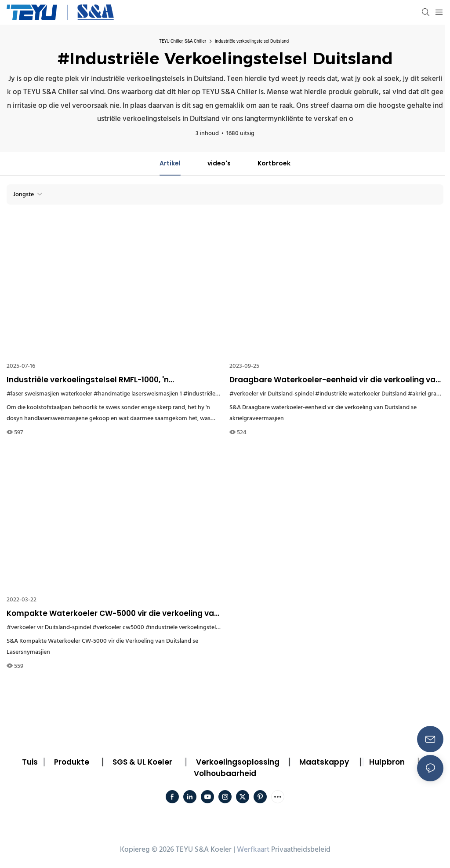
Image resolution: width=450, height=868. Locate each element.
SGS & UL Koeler (142, 762)
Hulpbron (387, 762)
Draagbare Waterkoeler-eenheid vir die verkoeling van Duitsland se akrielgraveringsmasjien (335, 380)
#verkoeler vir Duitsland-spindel (272, 394)
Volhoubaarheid (225, 773)
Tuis (30, 762)
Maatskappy (324, 762)
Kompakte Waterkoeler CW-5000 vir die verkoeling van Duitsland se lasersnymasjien (113, 614)
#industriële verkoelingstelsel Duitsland (197, 628)
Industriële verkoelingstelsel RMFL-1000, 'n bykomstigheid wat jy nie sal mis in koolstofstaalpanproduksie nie (88, 380)
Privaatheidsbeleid (301, 850)
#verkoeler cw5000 (118, 628)
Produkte (72, 762)
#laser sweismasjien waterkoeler (49, 394)
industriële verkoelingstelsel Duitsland (252, 41)
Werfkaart (253, 850)
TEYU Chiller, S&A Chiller (183, 41)
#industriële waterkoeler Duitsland (361, 394)
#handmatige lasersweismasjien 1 (138, 394)
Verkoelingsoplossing (238, 762)
